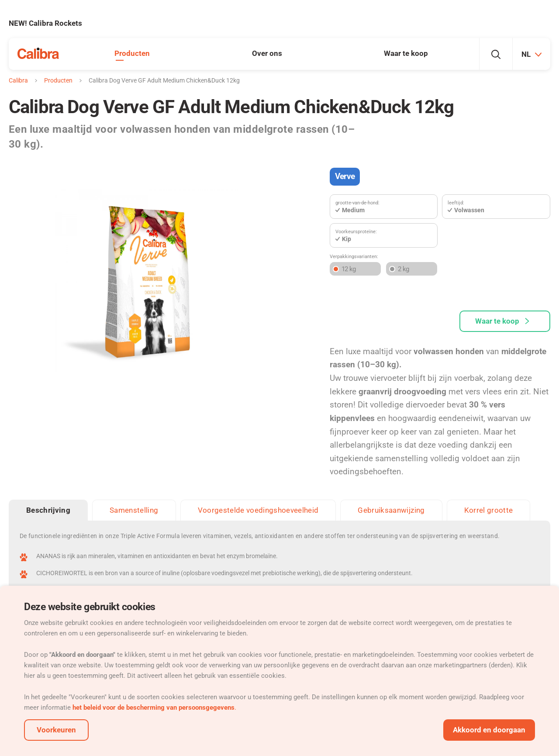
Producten (132, 53)
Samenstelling (134, 510)
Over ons (267, 53)
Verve (345, 176)
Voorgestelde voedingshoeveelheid (258, 510)
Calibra (18, 80)
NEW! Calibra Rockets (45, 23)
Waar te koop (406, 53)
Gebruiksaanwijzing (391, 510)
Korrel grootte (489, 510)
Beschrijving (48, 510)
